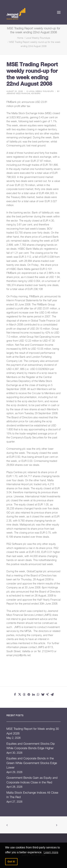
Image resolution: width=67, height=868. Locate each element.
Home (20, 38)
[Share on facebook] (15, 695)
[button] (59, 12)
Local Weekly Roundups (38, 38)
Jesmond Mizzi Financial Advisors (23, 93)
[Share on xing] (48, 695)
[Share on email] (52, 695)
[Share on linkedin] (34, 695)
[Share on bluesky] (43, 695)
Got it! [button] (11, 862)
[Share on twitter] (20, 695)
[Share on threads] (24, 695)
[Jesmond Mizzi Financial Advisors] (16, 13)
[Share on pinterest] (29, 695)
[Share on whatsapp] (38, 695)
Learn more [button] (51, 852)
